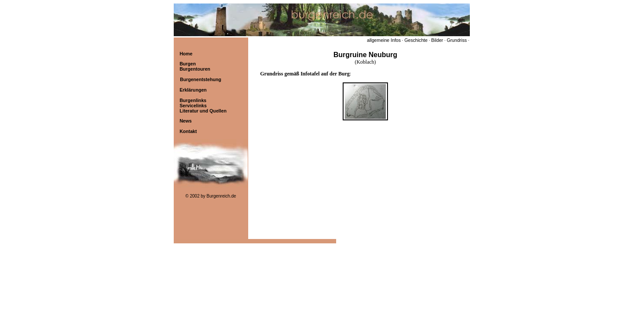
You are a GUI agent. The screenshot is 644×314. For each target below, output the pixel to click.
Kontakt (188, 131)
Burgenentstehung (201, 79)
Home (186, 54)
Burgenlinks (193, 100)
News (185, 121)
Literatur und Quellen (203, 111)
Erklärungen (193, 90)
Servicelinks (193, 106)
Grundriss (457, 40)
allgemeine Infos (384, 40)
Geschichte (416, 40)
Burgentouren (195, 69)
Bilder (437, 40)
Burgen (187, 64)
